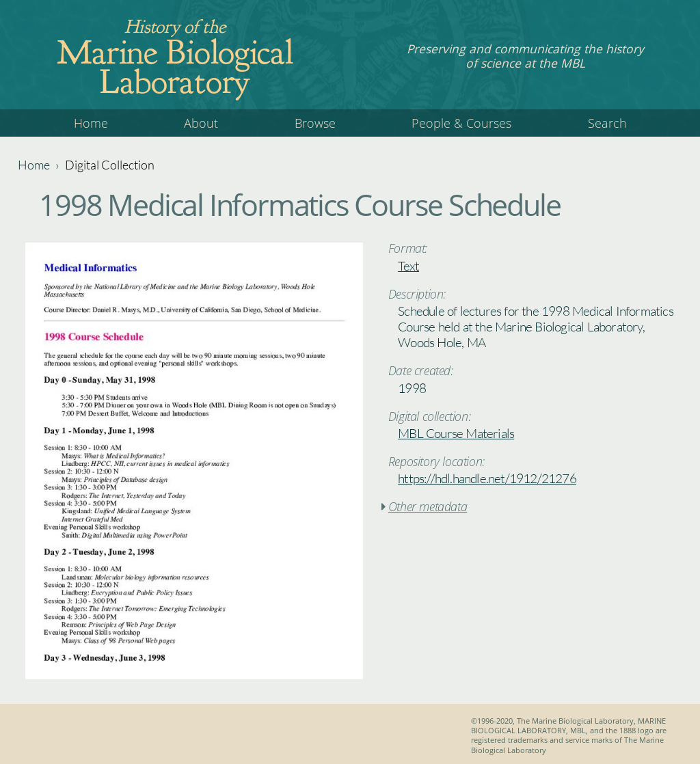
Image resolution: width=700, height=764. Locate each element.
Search (607, 123)
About (201, 123)
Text (408, 266)
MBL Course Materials (456, 433)
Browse (315, 123)
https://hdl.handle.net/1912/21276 (487, 478)
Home (91, 123)
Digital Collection (110, 165)
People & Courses (461, 123)
